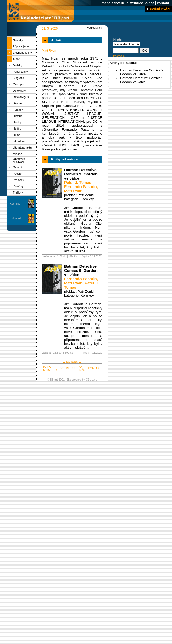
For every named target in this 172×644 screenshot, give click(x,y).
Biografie (18, 78)
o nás (150, 3)
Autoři (17, 59)
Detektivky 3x (21, 97)
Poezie (17, 174)
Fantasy (18, 110)
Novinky (18, 40)
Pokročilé (119, 56)
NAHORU (72, 362)
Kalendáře (16, 218)
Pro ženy (18, 180)
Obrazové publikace (19, 160)
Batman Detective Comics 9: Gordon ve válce (81, 174)
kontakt (163, 3)
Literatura (19, 141)
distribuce (135, 3)
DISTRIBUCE (68, 368)
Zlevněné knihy (22, 53)
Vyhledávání (95, 28)
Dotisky (17, 65)
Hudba (17, 129)
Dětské (17, 103)
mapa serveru (113, 3)
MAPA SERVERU (50, 368)
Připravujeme (21, 46)
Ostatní (17, 167)
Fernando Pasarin (80, 187)
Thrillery (18, 193)
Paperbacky (20, 72)
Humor (17, 135)
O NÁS (82, 368)
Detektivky (19, 91)
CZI (88, 380)
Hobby (17, 122)
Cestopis (18, 84)
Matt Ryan (73, 191)
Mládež (17, 154)
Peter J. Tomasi (78, 183)
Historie (18, 116)
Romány (18, 186)
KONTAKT (95, 368)
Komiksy (15, 204)
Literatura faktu (22, 148)
